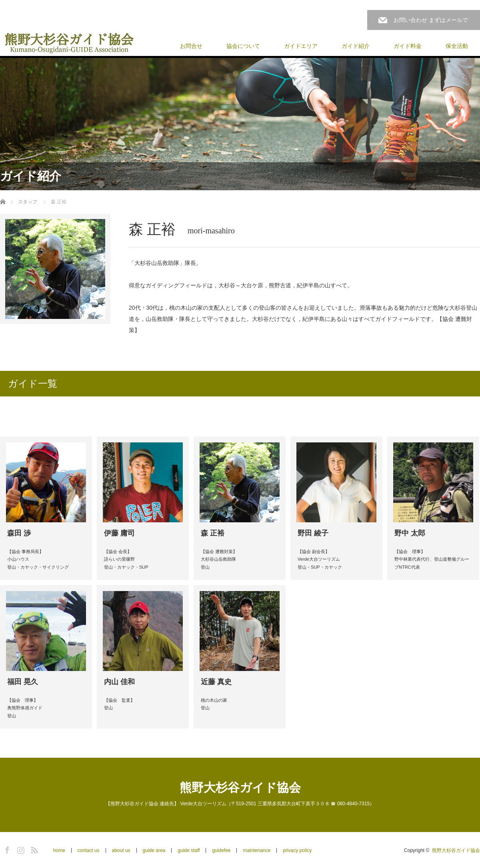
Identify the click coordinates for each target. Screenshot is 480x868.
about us (121, 850)
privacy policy (297, 850)
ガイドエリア (301, 46)
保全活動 (457, 46)
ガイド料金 (408, 46)
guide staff (189, 850)
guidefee (221, 850)
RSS (33, 849)
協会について (243, 46)
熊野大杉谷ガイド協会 (240, 787)
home (59, 850)
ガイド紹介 (356, 46)
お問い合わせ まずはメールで (431, 20)
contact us (89, 850)
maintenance (257, 850)
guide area (154, 850)
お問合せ (191, 46)
